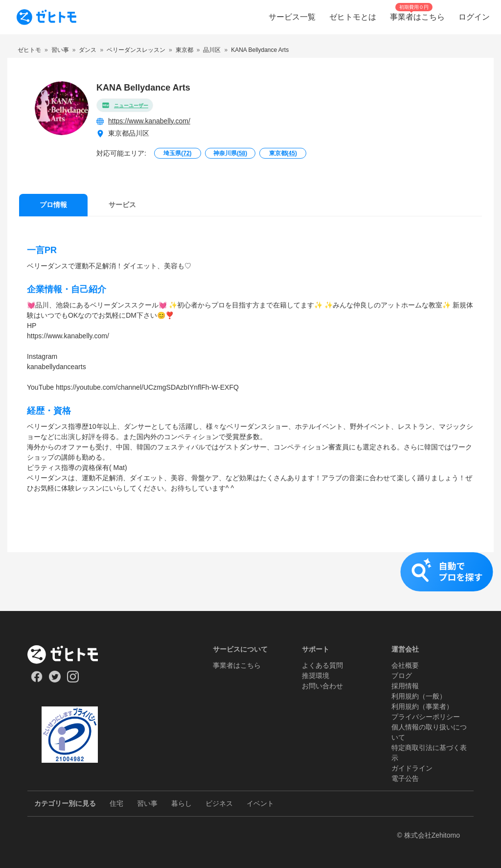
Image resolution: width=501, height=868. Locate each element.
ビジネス (219, 803)
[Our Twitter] (55, 680)
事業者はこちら (237, 665)
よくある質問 (322, 665)
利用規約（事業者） (422, 706)
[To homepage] (46, 17)
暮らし (182, 803)
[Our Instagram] (73, 680)
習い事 (147, 803)
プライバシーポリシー (426, 717)
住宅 (116, 803)
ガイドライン (412, 768)
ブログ (402, 676)
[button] (250, 582)
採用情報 (405, 686)
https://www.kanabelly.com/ (149, 121)
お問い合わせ (322, 686)
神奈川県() (230, 153)
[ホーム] (70, 655)
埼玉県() (177, 153)
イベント (260, 803)
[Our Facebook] (36, 680)
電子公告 (405, 778)
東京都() (283, 153)
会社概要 (405, 665)
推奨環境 (316, 676)
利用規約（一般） (419, 696)
